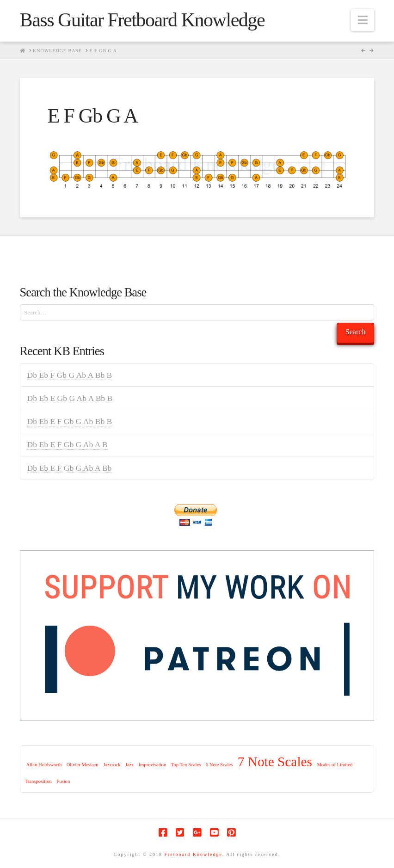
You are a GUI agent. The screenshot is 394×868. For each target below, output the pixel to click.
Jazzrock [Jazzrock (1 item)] (112, 765)
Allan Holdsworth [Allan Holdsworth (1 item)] (44, 765)
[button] (363, 20)
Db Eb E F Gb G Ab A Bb (70, 468)
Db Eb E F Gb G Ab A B (68, 444)
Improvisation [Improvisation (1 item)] (152, 765)
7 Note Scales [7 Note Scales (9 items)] (275, 762)
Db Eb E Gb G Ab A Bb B (70, 398)
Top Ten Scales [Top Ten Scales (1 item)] (186, 765)
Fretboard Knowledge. (194, 854)
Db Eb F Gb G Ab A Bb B (70, 375)
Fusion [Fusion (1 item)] (63, 781)
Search (356, 332)
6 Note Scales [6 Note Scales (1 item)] (219, 765)
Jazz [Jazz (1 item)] (129, 765)
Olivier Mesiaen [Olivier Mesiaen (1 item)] (83, 765)
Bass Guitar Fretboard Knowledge (142, 20)
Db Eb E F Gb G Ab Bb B (70, 421)
